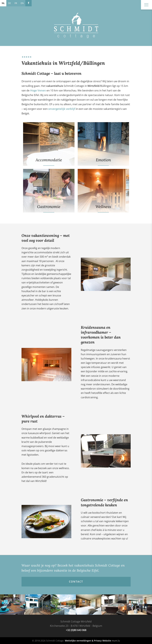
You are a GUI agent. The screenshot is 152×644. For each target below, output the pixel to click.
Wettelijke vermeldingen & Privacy (83, 641)
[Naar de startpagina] (76, 25)
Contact (76, 582)
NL (3, 3)
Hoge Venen (38, 90)
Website (107, 641)
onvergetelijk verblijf (62, 109)
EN (22, 3)
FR (16, 3)
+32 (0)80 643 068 (76, 630)
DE (9, 3)
